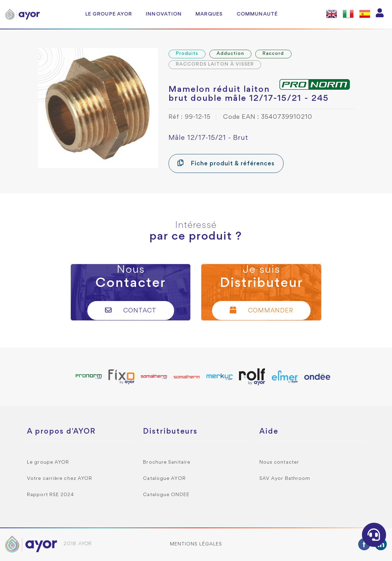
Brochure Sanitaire (167, 462)
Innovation (164, 14)
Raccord (273, 54)
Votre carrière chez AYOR (60, 479)
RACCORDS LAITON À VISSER (215, 64)
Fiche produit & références (226, 163)
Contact (131, 310)
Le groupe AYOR (109, 14)
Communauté (257, 14)
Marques (209, 14)
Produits (187, 54)
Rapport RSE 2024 (51, 495)
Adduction (230, 54)
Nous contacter (279, 462)
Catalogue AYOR (164, 479)
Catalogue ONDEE (166, 495)
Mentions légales (196, 544)
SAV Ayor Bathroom (285, 479)
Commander (261, 310)
